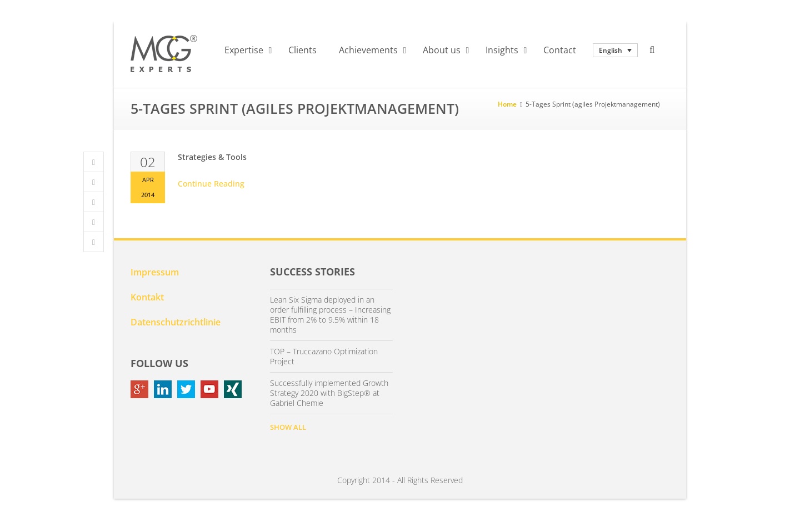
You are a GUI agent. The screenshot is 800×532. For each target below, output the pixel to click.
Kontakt (147, 297)
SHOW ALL (288, 427)
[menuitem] (615, 50)
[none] (615, 50)
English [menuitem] (611, 50)
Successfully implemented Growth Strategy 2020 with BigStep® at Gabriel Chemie (329, 393)
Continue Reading (211, 184)
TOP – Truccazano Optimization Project (324, 357)
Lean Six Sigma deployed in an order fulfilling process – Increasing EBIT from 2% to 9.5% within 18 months (330, 315)
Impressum (155, 272)
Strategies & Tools (212, 157)
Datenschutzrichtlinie (176, 322)
